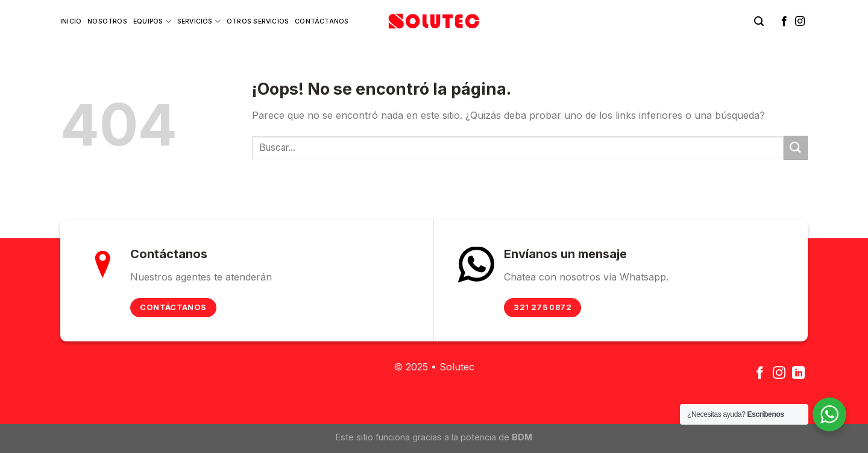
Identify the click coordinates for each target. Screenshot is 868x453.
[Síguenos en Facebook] (784, 22)
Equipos (152, 21)
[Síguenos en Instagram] (800, 22)
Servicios (199, 21)
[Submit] (796, 147)
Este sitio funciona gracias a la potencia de (434, 437)
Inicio (71, 21)
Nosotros (107, 21)
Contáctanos (322, 21)
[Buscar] (759, 21)
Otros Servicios (258, 21)
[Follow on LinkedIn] (798, 374)
